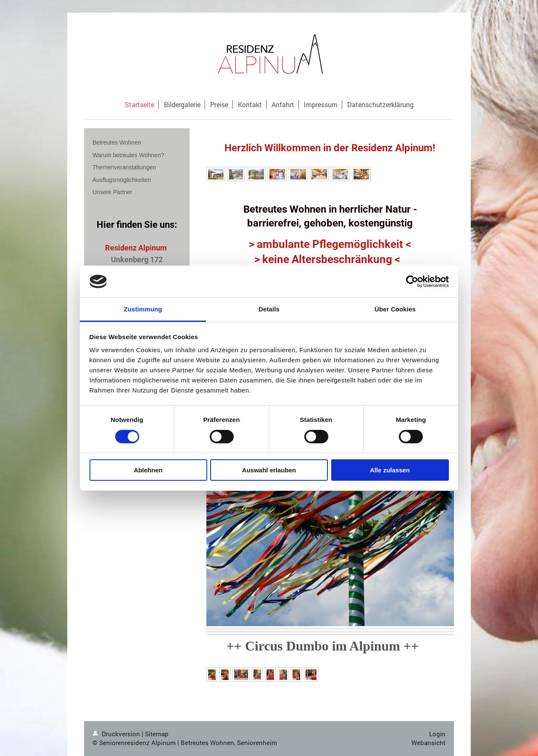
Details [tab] (269, 309)
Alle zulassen (390, 470)
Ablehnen (148, 470)
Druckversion (117, 734)
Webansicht (429, 743)
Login (437, 734)
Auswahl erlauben (269, 470)
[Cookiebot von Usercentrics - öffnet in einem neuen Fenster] (412, 282)
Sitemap (157, 734)
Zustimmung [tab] (143, 309)
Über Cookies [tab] (395, 309)
